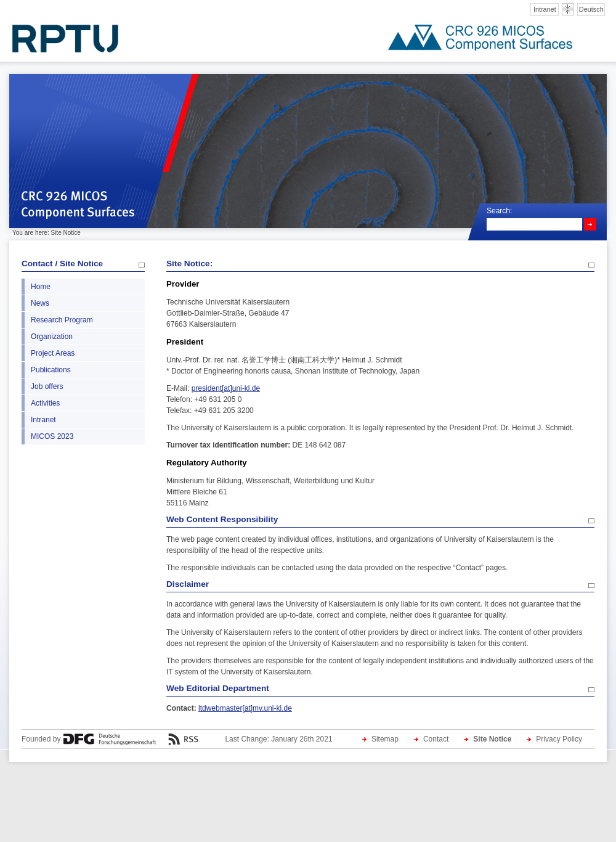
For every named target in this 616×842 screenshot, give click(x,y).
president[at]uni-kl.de (226, 388)
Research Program (62, 320)
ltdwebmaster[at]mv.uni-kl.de (245, 708)
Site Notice (492, 739)
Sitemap (385, 739)
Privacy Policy (559, 739)
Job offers (47, 386)
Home (41, 287)
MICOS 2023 (52, 436)
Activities (45, 403)
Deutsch (591, 9)
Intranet (545, 9)
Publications (51, 370)
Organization (52, 337)
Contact (436, 739)
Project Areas (53, 353)
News (40, 303)
